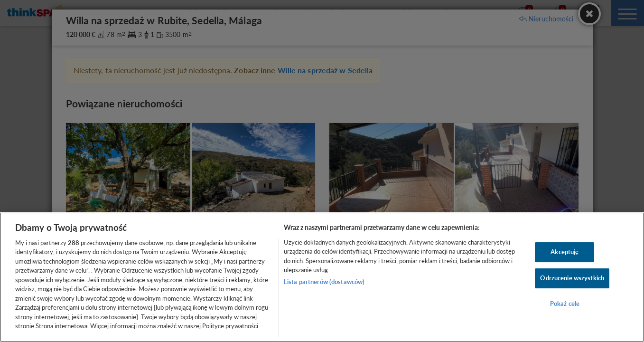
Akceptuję (565, 252)
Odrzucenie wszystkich (572, 278)
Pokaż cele (565, 304)
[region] (322, 277)
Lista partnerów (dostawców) (324, 282)
